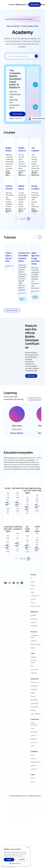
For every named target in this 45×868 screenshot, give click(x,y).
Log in (24, 5)
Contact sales (14, 5)
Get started (35, 5)
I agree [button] (9, 860)
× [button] (28, 848)
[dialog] (16, 856)
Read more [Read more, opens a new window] (20, 856)
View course (17, 114)
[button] (16, 863)
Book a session (17, 433)
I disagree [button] (22, 860)
